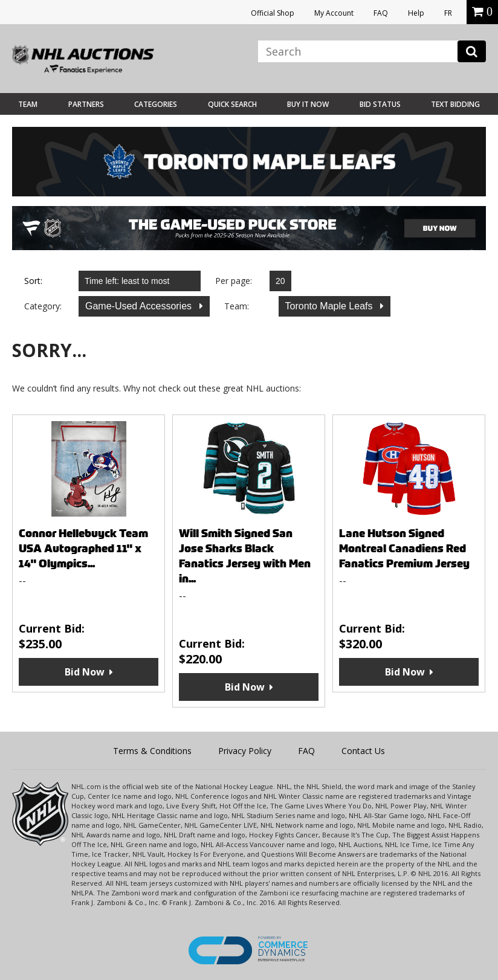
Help (416, 13)
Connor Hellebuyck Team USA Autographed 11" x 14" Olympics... (83, 548)
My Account (334, 13)
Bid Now (85, 672)
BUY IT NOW (308, 104)
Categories (156, 104)
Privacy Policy (245, 751)
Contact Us (363, 751)
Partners (86, 104)
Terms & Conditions (152, 751)
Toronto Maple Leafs (330, 306)
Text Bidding (455, 104)
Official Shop (273, 13)
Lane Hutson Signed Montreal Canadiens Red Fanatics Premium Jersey (404, 548)
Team (28, 104)
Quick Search (232, 104)
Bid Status (380, 104)
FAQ (381, 13)
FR (448, 13)
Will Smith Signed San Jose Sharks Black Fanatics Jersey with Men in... (245, 556)
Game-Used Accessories (140, 306)
